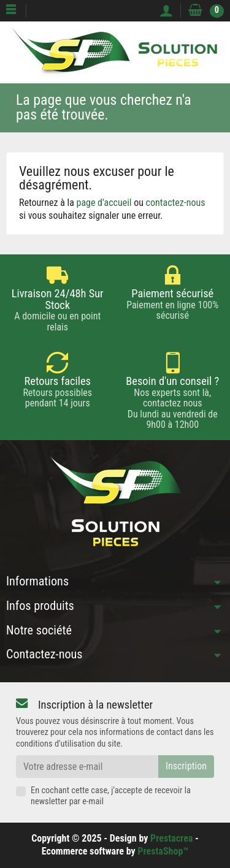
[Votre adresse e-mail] (87, 767)
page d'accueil (104, 203)
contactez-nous (176, 203)
